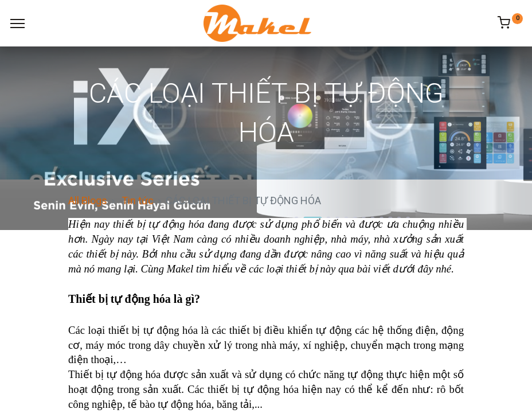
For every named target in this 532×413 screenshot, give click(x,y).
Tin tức (138, 200)
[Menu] (17, 24)
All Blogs (88, 200)
